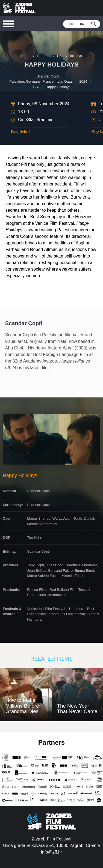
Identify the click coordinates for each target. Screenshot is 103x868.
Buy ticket (20, 132)
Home (26, 56)
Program (44, 56)
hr (71, 24)
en (82, 24)
